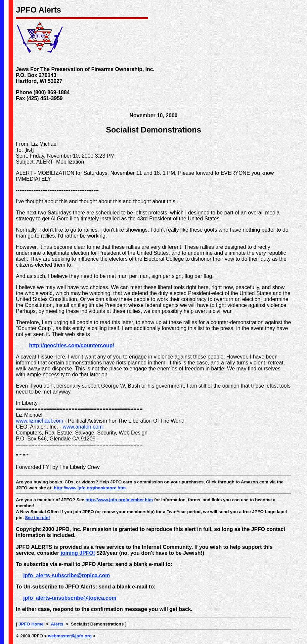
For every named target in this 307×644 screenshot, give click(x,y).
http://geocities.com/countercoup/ (72, 345)
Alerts (57, 624)
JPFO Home (31, 624)
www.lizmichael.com (40, 421)
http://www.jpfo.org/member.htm (119, 500)
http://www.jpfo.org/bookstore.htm (90, 488)
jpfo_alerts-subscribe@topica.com (66, 575)
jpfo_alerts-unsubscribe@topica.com (70, 598)
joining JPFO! (78, 553)
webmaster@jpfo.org (70, 636)
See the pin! (37, 518)
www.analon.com (83, 427)
